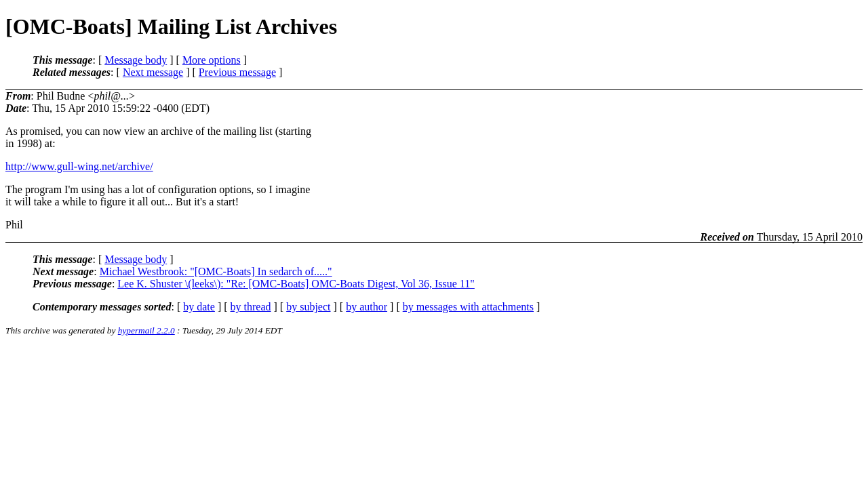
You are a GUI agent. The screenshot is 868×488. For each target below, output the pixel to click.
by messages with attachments (468, 307)
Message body (136, 60)
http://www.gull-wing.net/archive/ (79, 166)
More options (212, 60)
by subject (308, 307)
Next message (153, 72)
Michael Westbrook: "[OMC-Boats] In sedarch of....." (216, 271)
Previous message (237, 72)
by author (367, 307)
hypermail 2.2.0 (146, 330)
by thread (251, 307)
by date (199, 307)
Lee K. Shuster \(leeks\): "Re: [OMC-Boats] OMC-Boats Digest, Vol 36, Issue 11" (296, 284)
